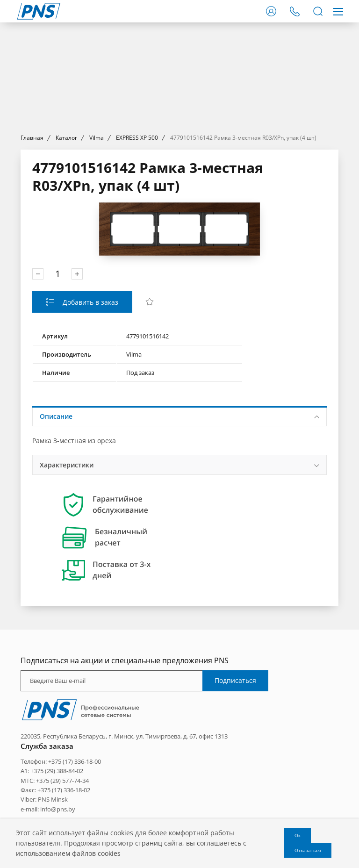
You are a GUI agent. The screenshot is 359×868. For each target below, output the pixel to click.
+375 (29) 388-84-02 (57, 771)
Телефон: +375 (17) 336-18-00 (61, 761)
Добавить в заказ (90, 302)
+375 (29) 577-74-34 (62, 781)
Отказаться (308, 850)
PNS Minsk (53, 799)
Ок (298, 835)
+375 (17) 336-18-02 (64, 790)
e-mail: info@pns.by (48, 809)
